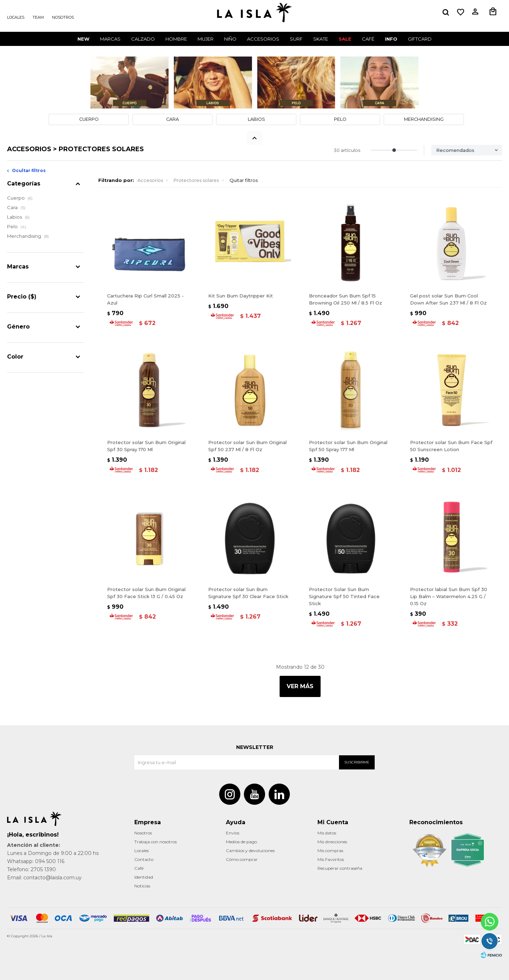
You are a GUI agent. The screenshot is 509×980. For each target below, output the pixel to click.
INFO (391, 39)
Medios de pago (241, 842)
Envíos (233, 833)
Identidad (144, 877)
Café (139, 868)
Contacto (144, 859)
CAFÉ (368, 39)
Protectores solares (196, 180)
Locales (16, 17)
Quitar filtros (244, 180)
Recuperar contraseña (340, 868)
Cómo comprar (242, 859)
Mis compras (330, 851)
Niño (230, 39)
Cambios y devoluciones (250, 851)
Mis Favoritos (331, 859)
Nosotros (63, 17)
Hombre (176, 39)
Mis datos (327, 833)
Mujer (206, 39)
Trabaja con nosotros (156, 842)
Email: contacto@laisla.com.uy (44, 878)
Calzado (143, 39)
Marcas (110, 39)
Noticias (142, 886)
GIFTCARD (420, 39)
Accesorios (263, 39)
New (83, 39)
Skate (321, 39)
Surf (296, 39)
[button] (446, 12)
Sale (345, 39)
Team (38, 17)
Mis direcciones (332, 842)
